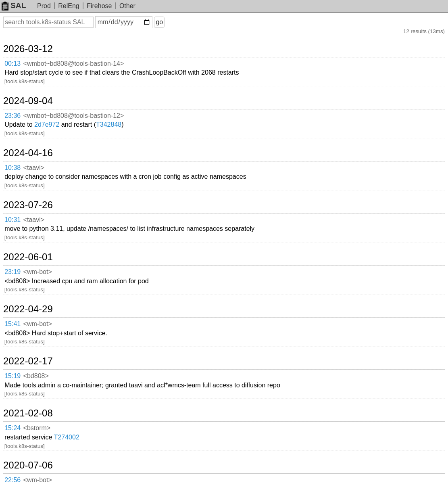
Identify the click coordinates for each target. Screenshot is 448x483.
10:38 (13, 168)
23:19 (13, 272)
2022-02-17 (28, 361)
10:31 (13, 220)
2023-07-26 (28, 205)
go (159, 22)
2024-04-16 (28, 153)
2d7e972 (47, 124)
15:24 (13, 428)
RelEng (69, 6)
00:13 (13, 64)
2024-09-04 (28, 101)
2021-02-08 (28, 413)
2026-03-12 (28, 49)
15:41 (13, 324)
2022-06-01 (28, 257)
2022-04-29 (28, 309)
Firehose (99, 6)
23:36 (13, 116)
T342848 (109, 124)
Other (127, 6)
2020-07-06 (28, 465)
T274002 (67, 437)
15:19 (13, 376)
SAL (14, 5)
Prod (44, 6)
